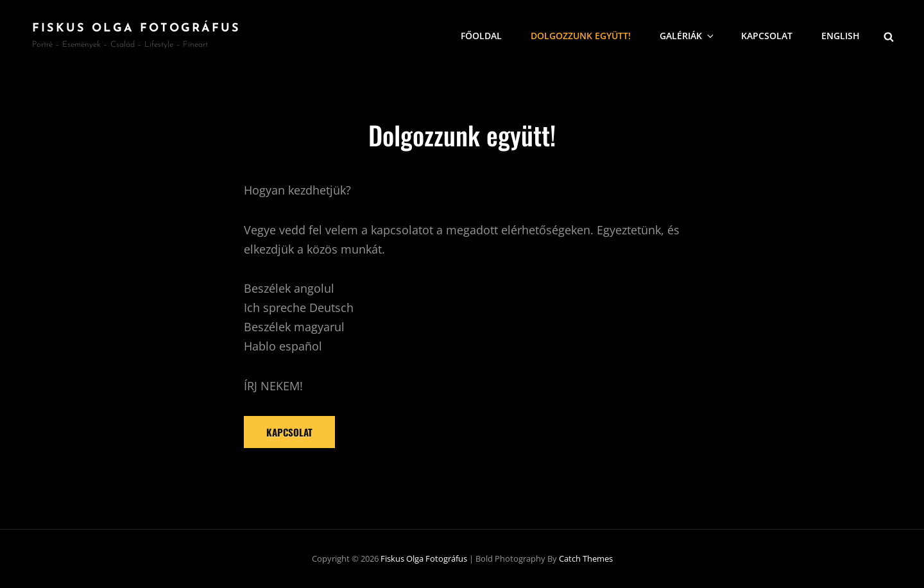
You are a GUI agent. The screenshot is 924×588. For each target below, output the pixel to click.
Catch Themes (586, 558)
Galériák (688, 36)
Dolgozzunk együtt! (581, 36)
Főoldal (481, 36)
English (841, 36)
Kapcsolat (767, 36)
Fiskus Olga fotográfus (136, 29)
